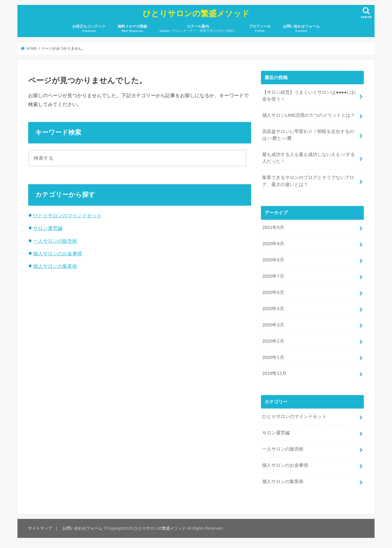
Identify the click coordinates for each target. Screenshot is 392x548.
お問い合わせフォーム (301, 29)
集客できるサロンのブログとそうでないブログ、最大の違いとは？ (308, 181)
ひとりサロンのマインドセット (67, 215)
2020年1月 (273, 357)
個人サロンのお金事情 (58, 253)
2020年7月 (273, 276)
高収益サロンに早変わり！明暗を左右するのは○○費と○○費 (308, 135)
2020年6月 (273, 292)
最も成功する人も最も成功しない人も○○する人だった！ (309, 158)
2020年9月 (273, 244)
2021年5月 (273, 227)
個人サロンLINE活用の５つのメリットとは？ (309, 115)
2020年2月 (273, 341)
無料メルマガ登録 (132, 29)
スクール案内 (198, 29)
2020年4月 (273, 309)
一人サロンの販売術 (55, 241)
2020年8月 (273, 260)
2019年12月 (274, 373)
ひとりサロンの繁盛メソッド (196, 13)
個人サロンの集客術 (55, 266)
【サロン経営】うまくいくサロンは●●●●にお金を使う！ (309, 96)
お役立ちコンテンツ (89, 29)
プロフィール (260, 29)
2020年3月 (273, 325)
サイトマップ (40, 528)
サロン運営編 (48, 228)
